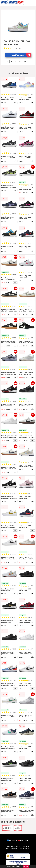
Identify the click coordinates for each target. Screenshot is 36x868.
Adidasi (18, 828)
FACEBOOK (12, 840)
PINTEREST (23, 840)
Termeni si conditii (14, 846)
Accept (26, 866)
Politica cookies (24, 848)
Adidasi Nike (8, 828)
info (15, 103)
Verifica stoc (21, 55)
